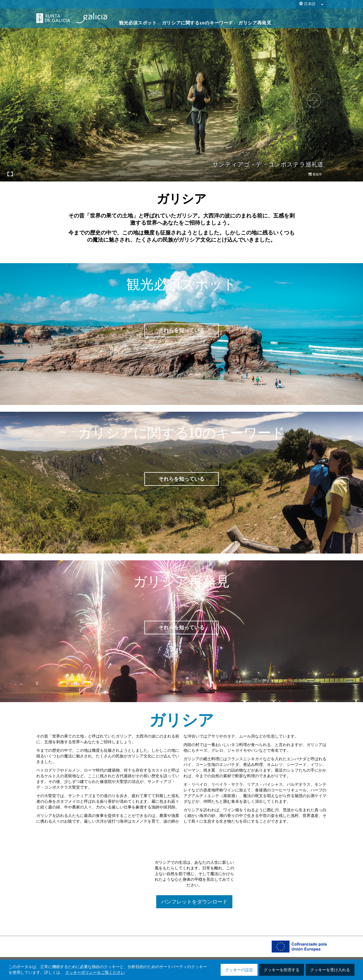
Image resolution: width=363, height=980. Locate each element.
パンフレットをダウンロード (270, 902)
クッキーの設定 (239, 970)
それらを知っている (181, 330)
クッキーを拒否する (282, 970)
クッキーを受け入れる (330, 970)
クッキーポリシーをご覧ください (95, 973)
